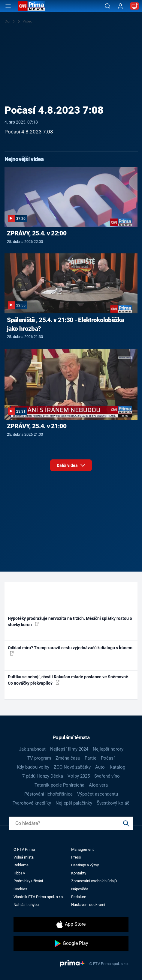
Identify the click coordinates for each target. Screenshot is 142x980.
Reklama (21, 865)
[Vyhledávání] (107, 6)
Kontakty (79, 873)
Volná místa (24, 857)
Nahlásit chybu (26, 905)
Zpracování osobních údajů (94, 881)
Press (76, 857)
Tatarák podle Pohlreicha (59, 785)
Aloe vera (98, 785)
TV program (39, 758)
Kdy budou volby (33, 767)
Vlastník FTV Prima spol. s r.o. (39, 897)
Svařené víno (107, 776)
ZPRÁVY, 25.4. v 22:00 (37, 233)
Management (82, 849)
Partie (91, 758)
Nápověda (80, 889)
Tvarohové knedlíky (32, 803)
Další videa (71, 467)
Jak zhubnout (32, 749)
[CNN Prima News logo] (32, 6)
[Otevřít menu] (8, 6)
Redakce (79, 897)
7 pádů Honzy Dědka (43, 776)
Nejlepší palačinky (74, 803)
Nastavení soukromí (88, 905)
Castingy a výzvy (85, 865)
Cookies (20, 889)
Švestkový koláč (113, 803)
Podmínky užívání (28, 881)
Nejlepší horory (108, 749)
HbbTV (19, 873)
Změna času (68, 758)
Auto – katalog (110, 767)
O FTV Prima (24, 849)
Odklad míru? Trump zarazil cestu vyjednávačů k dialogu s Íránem (70, 650)
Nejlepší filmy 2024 (69, 749)
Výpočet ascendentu (98, 794)
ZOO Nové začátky (72, 767)
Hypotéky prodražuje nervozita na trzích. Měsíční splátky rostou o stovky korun (70, 621)
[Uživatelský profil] (120, 6)
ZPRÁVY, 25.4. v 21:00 (37, 426)
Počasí (108, 758)
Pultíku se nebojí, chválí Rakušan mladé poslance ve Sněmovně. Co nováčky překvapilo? (69, 680)
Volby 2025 (79, 776)
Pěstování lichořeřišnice (48, 794)
